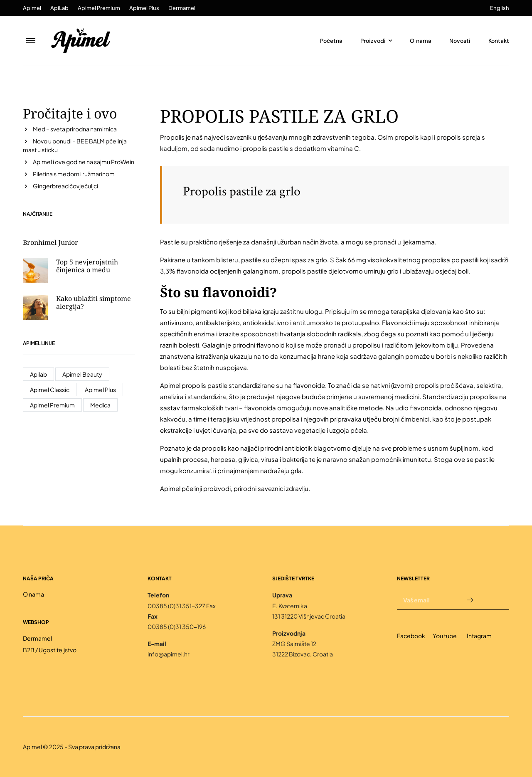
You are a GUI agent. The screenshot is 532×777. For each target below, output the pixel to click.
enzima (204, 334)
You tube (445, 636)
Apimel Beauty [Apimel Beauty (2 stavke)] (82, 374)
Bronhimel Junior (50, 242)
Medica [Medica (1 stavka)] (100, 405)
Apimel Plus (144, 8)
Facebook (411, 636)
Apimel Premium (99, 8)
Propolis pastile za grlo (242, 191)
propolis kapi (414, 137)
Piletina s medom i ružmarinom (74, 174)
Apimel (32, 8)
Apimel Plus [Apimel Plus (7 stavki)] (100, 390)
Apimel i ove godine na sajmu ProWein (84, 162)
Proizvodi (373, 41)
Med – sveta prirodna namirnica (75, 129)
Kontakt (499, 41)
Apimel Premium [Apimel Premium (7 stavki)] (52, 405)
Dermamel (182, 8)
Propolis (172, 137)
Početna (331, 41)
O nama (421, 41)
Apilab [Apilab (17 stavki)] (38, 374)
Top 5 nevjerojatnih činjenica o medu (87, 266)
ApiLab (59, 8)
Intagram (479, 636)
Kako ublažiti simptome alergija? (94, 302)
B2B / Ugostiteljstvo (50, 650)
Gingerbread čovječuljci (65, 186)
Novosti (460, 41)
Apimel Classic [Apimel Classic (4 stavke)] (50, 390)
